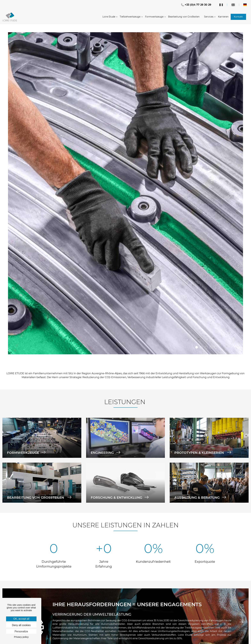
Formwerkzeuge (154, 17)
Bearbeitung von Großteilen (184, 17)
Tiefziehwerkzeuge (130, 17)
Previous (18, 192)
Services (209, 17)
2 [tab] (201, 347)
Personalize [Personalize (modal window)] (21, 631)
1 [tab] (197, 347)
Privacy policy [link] (21, 637)
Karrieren (223, 17)
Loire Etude (109, 17)
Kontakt (238, 17)
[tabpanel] (125, 193)
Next (233, 192)
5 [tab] (216, 347)
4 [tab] (211, 347)
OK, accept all (21, 619)
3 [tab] (206, 347)
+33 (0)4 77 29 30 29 (196, 5)
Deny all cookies (21, 625)
